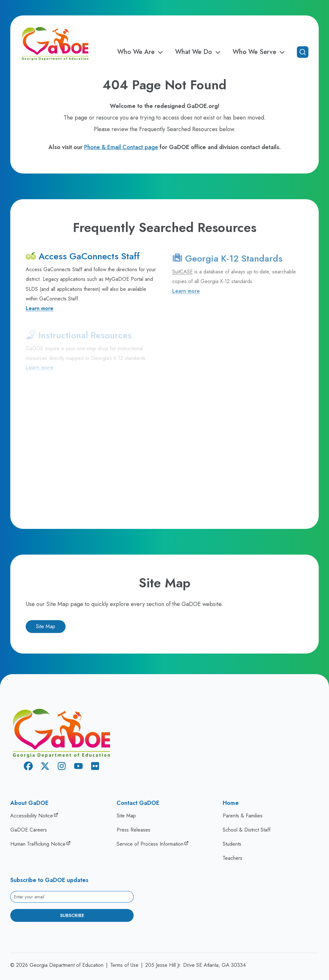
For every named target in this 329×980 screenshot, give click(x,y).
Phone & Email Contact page (121, 147)
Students (232, 844)
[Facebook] (28, 767)
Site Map (46, 626)
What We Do (199, 52)
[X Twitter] (45, 767)
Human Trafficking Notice (38, 844)
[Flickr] (95, 767)
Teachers (232, 858)
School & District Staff (247, 830)
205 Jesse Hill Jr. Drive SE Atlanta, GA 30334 (196, 965)
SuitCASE (182, 275)
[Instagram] (62, 767)
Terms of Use (124, 965)
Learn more (40, 310)
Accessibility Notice (32, 816)
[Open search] (303, 52)
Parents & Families (243, 816)
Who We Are (141, 52)
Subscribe (72, 915)
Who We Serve (260, 52)
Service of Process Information (150, 844)
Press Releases (133, 830)
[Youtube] (78, 767)
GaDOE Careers (29, 830)
